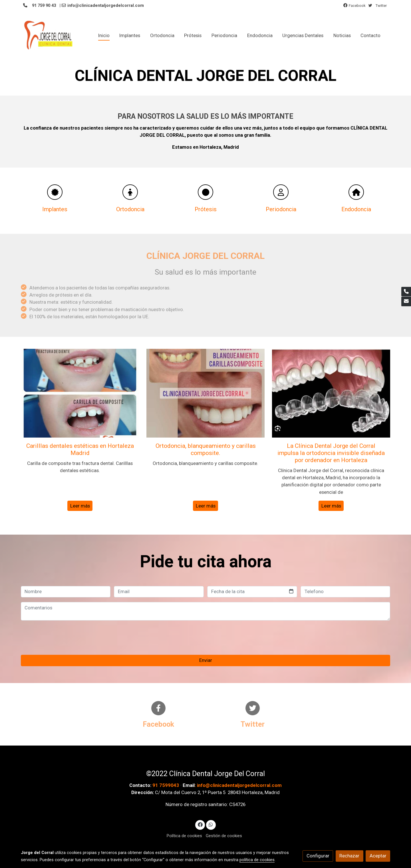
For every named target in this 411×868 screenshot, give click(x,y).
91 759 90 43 (43, 5)
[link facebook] (200, 824)
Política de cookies (184, 836)
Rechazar (349, 856)
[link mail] (406, 301)
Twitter (381, 6)
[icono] (55, 192)
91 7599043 (166, 785)
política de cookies (257, 860)
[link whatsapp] (211, 824)
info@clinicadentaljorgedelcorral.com (106, 5)
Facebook (357, 6)
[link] (49, 35)
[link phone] (406, 292)
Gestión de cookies (224, 836)
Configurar (318, 856)
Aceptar (378, 856)
